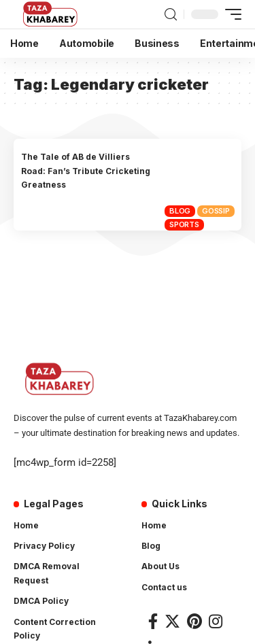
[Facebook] (153, 621)
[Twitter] (172, 621)
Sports (184, 224)
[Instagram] (216, 621)
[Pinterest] (194, 621)
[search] (171, 15)
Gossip (216, 211)
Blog (180, 211)
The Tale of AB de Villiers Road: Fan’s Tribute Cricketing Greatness (86, 171)
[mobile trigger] (230, 14)
